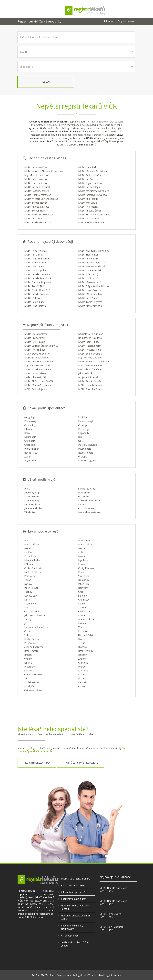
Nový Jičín (29, 686)
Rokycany (83, 588)
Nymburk (83, 560)
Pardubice (83, 631)
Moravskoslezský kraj (90, 512)
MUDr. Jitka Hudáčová (36, 183)
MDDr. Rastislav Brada (90, 389)
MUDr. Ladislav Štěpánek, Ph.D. (41, 346)
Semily (28, 619)
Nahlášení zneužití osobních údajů (76, 917)
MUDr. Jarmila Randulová (38, 278)
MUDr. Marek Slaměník (36, 262)
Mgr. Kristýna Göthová (90, 358)
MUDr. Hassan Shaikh (90, 346)
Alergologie (30, 417)
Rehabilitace (31, 453)
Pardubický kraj (32, 504)
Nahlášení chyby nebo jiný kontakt (75, 907)
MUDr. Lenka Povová (90, 290)
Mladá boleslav (32, 560)
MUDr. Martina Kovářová (92, 266)
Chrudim (29, 631)
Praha (27, 489)
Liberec (82, 615)
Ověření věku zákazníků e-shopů (75, 944)
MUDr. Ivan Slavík (87, 203)
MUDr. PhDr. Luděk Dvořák (39, 381)
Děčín (27, 600)
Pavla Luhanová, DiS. (35, 377)
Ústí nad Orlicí (86, 635)
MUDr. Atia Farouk (88, 199)
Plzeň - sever (31, 588)
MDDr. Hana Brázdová (90, 385)
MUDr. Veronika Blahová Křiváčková (43, 171)
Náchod (82, 623)
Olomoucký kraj (87, 508)
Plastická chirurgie (88, 445)
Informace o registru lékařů (76, 879)
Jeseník (28, 663)
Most (27, 607)
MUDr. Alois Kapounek (112, 927)
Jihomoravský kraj (34, 508)
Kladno (28, 552)
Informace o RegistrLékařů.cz (120, 21)
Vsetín (81, 674)
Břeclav (28, 655)
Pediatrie (83, 417)
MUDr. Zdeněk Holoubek (37, 187)
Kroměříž (83, 671)
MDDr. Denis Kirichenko (37, 354)
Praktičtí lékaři (32, 449)
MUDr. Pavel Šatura (89, 298)
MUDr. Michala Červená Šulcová (41, 199)
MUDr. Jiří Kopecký (88, 274)
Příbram (29, 564)
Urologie (83, 457)
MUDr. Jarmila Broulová (37, 294)
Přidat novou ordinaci (72, 885)
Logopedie (84, 433)
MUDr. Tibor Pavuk (88, 255)
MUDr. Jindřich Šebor (35, 350)
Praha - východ (32, 544)
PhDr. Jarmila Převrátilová (38, 222)
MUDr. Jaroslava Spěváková (93, 195)
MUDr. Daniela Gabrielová (113, 888)
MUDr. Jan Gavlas (34, 218)
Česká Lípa (84, 611)
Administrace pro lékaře (74, 892)
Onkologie (30, 441)
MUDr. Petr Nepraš (88, 207)
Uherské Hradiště (33, 674)
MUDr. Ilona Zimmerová (37, 259)
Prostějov (29, 667)
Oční (81, 437)
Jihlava (82, 639)
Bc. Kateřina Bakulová (90, 338)
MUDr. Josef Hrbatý (89, 342)
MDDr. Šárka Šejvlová (36, 389)
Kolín (81, 552)
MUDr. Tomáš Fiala (35, 211)
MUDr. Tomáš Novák (36, 203)
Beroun (82, 548)
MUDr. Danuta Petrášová (38, 195)
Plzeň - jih (83, 584)
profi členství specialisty (81, 763)
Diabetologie (31, 421)
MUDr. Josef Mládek (89, 218)
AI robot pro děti (70, 936)
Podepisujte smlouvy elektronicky (72, 927)
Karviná (82, 682)
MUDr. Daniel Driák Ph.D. (38, 290)
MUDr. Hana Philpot (89, 167)
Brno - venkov (86, 651)
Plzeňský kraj (85, 493)
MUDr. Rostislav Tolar (90, 350)
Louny (82, 604)
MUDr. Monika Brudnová (37, 369)
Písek (81, 572)
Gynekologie (31, 425)
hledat (46, 82)
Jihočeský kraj (31, 493)
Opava (82, 686)
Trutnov (82, 627)
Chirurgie (83, 425)
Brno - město (31, 651)
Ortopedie (30, 445)
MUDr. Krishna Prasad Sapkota (95, 215)
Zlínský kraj (30, 512)
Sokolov (82, 596)
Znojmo (82, 659)
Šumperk (29, 671)
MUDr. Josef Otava (34, 266)
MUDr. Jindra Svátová (36, 334)
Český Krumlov (86, 568)
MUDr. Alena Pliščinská (90, 306)
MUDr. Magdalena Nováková (94, 191)
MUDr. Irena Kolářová (36, 167)
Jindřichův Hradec (34, 572)
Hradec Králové (86, 619)
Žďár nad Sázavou (34, 647)
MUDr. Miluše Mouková (91, 294)
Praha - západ (86, 544)
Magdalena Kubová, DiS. (91, 365)
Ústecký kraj (85, 496)
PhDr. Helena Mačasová (91, 222)
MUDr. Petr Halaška (35, 342)
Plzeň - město (86, 540)
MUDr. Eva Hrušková (35, 373)
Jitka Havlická (85, 373)
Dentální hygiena (87, 461)
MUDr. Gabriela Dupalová (38, 282)
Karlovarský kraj (33, 496)
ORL (81, 441)
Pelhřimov (30, 643)
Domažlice (84, 580)
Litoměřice (30, 604)
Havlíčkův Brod (32, 639)
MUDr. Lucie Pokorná (90, 270)
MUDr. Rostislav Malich (37, 191)
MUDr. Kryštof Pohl (35, 338)
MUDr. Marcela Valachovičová (94, 362)
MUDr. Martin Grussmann (38, 385)
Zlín (26, 678)
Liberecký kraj (32, 500)
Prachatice (30, 576)
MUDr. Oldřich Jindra (35, 270)
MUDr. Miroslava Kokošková (39, 215)
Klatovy (28, 584)
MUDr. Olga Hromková (90, 183)
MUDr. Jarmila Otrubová (37, 274)
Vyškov (28, 659)
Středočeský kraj (87, 489)
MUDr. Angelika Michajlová (39, 362)
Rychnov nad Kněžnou (36, 627)
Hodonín (83, 655)
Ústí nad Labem (33, 611)
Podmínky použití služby (74, 899)
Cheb (81, 592)
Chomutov (84, 600)
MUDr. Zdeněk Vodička (90, 354)
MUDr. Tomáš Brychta (90, 302)
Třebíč (82, 643)
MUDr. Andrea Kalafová (37, 207)
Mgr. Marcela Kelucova (36, 175)
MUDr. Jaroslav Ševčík (90, 211)
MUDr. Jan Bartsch (88, 179)
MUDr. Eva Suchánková (37, 358)
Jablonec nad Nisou (35, 615)
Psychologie (85, 449)
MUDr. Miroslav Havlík (90, 282)
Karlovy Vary (31, 596)
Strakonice (84, 576)
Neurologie (30, 437)
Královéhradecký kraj (89, 500)
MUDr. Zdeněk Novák (90, 381)
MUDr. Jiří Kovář (33, 298)
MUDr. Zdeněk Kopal (89, 187)
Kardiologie (84, 429)
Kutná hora (30, 556)
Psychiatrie (30, 461)
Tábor (27, 580)
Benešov (29, 548)
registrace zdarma (37, 763)
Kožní (27, 433)
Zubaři (28, 457)
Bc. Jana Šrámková (88, 377)
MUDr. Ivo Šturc (87, 278)
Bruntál (82, 678)
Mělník (82, 556)
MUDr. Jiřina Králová (35, 306)
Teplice (82, 607)
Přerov (82, 667)
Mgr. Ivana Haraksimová (37, 365)
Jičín (26, 623)
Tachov (28, 592)
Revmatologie (86, 453)
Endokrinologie (86, 421)
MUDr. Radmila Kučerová (92, 175)
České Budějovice (34, 568)
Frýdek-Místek (32, 682)
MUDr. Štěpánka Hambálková (94, 286)
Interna (28, 429)
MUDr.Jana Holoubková (91, 334)
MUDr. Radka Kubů (34, 302)
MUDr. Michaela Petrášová (92, 171)
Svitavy (28, 635)
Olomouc (83, 663)
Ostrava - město (33, 690)
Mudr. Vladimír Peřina (90, 369)
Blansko (82, 647)
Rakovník (83, 564)
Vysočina (83, 504)
